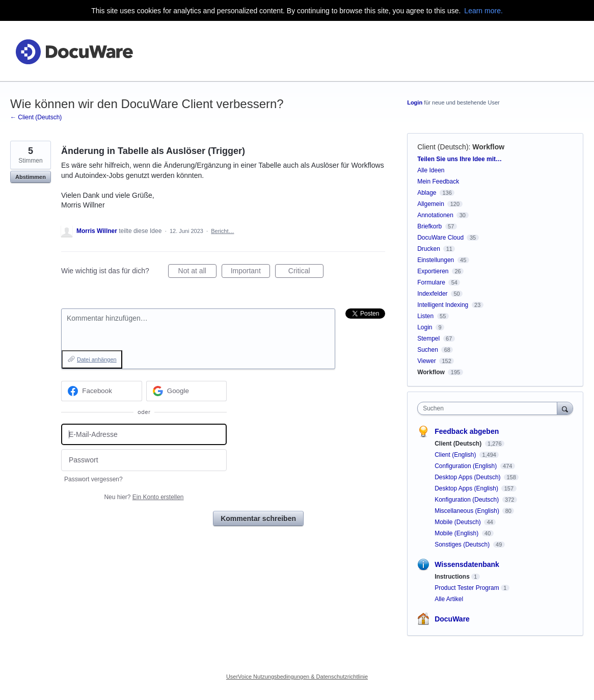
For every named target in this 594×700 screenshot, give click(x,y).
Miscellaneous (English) (468, 511)
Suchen (428, 350)
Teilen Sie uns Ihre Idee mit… (460, 159)
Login (415, 102)
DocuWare (452, 619)
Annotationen (435, 215)
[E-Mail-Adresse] (144, 435)
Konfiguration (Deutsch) (467, 500)
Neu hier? (144, 497)
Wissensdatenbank (467, 564)
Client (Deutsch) (443, 147)
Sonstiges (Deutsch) (463, 545)
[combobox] (490, 408)
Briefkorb (429, 226)
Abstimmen (31, 177)
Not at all (197, 272)
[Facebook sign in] (102, 391)
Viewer (426, 361)
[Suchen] (565, 408)
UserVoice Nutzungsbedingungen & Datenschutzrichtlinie (297, 677)
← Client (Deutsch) (36, 117)
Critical (306, 272)
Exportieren (433, 271)
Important (250, 272)
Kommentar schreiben (258, 518)
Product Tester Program (467, 588)
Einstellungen (436, 260)
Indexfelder (432, 294)
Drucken (429, 249)
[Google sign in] (187, 391)
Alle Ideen (431, 170)
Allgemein (431, 204)
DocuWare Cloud (440, 238)
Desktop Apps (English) (467, 488)
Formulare (431, 282)
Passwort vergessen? (93, 479)
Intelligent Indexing (443, 305)
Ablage (427, 193)
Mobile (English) (457, 533)
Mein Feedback (438, 182)
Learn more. (483, 11)
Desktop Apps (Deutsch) (468, 477)
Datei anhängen (97, 359)
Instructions (452, 577)
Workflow (488, 147)
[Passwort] (144, 460)
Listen (425, 316)
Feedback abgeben (467, 431)
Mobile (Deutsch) (458, 522)
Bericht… (222, 231)
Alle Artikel (449, 599)
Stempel (428, 339)
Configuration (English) (466, 466)
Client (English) (456, 455)
